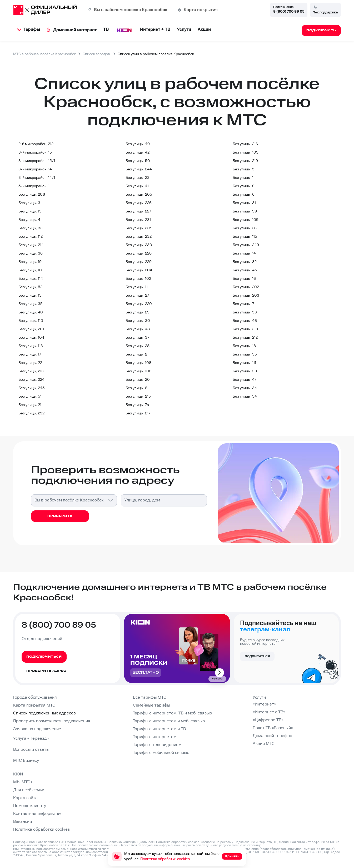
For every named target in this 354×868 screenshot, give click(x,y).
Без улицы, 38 (245, 371)
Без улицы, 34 (245, 388)
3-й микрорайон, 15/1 (37, 161)
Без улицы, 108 (138, 363)
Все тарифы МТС (150, 697)
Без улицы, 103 (246, 153)
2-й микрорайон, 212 (36, 144)
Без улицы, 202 (246, 287)
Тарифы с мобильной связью (161, 753)
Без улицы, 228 (139, 253)
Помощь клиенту (30, 806)
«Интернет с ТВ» (269, 712)
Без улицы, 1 (243, 178)
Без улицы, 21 (30, 405)
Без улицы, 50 (138, 161)
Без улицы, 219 (245, 161)
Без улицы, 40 (31, 312)
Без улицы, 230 (139, 245)
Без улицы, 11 (137, 287)
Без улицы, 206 (32, 195)
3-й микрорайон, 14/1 (37, 178)
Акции (204, 30)
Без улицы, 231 (138, 220)
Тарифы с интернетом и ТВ (159, 729)
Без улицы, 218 (245, 329)
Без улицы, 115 (245, 237)
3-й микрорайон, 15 (35, 153)
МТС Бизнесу (26, 761)
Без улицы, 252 (31, 413)
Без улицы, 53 (245, 312)
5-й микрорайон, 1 (34, 186)
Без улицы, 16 (244, 279)
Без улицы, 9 (244, 186)
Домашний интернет (71, 30)
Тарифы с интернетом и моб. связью (169, 721)
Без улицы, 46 (245, 321)
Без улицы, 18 (244, 346)
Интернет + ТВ (155, 30)
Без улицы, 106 (138, 371)
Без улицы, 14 (244, 253)
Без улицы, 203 (246, 296)
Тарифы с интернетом (155, 737)
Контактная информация (38, 814)
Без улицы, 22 (30, 363)
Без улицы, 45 (245, 270)
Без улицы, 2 (136, 354)
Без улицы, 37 (137, 338)
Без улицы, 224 (31, 380)
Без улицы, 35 (31, 304)
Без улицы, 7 (243, 304)
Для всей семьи (29, 790)
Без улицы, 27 (137, 296)
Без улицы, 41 (137, 186)
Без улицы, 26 (245, 228)
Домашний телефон (272, 736)
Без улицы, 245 (32, 388)
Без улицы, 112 (31, 237)
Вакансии (23, 822)
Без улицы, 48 (138, 329)
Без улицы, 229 (139, 262)
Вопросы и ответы (31, 750)
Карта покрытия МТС (34, 705)
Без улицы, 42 (138, 153)
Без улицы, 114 (31, 279)
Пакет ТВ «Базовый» (273, 728)
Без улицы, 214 (31, 245)
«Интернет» (264, 704)
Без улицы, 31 (244, 203)
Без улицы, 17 (30, 354)
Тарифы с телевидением (157, 745)
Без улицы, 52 (30, 287)
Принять (232, 856)
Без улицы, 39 (245, 211)
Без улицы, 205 (139, 195)
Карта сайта (25, 798)
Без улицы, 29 (138, 312)
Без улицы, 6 (244, 195)
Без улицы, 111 (244, 363)
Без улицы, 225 (139, 228)
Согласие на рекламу (217, 842)
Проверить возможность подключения (52, 721)
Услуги (184, 30)
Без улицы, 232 (139, 237)
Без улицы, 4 (29, 220)
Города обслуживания (35, 697)
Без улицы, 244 (139, 169)
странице (255, 845)
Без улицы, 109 (246, 220)
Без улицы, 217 (138, 413)
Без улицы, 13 (30, 296)
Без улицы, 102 (138, 279)
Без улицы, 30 (138, 321)
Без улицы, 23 (138, 178)
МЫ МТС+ (23, 782)
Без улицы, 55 (245, 354)
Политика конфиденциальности (131, 842)
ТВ (106, 30)
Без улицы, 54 (245, 397)
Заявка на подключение (37, 729)
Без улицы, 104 (31, 338)
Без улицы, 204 (139, 270)
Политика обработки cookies (41, 829)
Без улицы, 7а (137, 405)
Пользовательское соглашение (94, 845)
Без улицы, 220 (139, 304)
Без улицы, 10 (30, 270)
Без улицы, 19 (30, 262)
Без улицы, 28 (138, 346)
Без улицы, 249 (246, 245)
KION (18, 774)
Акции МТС (264, 744)
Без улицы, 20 (138, 380)
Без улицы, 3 (29, 203)
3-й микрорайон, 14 (35, 169)
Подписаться (257, 656)
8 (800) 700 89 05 (289, 12)
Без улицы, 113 (31, 346)
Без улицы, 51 (30, 397)
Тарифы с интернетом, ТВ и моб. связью (172, 713)
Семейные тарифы (151, 705)
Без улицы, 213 (31, 371)
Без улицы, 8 (136, 388)
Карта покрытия (201, 10)
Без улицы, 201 (31, 329)
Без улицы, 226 (139, 203)
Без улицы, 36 (31, 253)
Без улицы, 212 (245, 338)
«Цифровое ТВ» (268, 720)
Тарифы (28, 30)
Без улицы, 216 (245, 144)
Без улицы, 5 (244, 169)
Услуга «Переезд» (31, 738)
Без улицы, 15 (30, 211)
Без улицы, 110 (31, 321)
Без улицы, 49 (138, 144)
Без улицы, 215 (138, 397)
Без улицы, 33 (31, 228)
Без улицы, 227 (138, 211)
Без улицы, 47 (245, 380)
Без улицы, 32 (245, 262)
